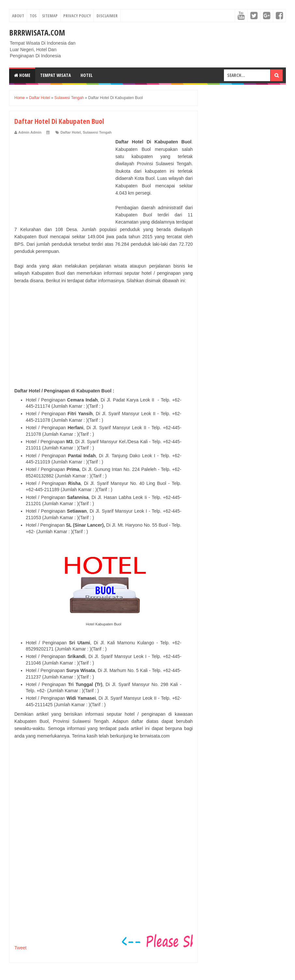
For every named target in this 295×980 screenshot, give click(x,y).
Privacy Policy (77, 16)
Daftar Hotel (70, 132)
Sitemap (50, 16)
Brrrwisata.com (37, 32)
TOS (33, 16)
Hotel (87, 75)
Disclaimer (107, 16)
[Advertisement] (63, 179)
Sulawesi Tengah (97, 132)
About (18, 16)
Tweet (20, 948)
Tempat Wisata (55, 75)
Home (22, 75)
